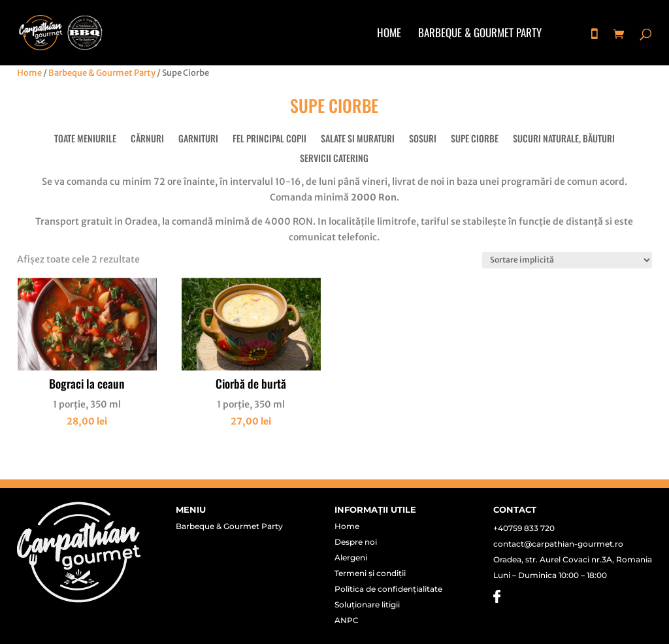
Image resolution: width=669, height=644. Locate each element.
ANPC (347, 620)
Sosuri (423, 139)
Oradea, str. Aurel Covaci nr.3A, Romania (573, 559)
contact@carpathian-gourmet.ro (558, 544)
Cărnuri (147, 139)
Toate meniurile (85, 139)
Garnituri (198, 139)
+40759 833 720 (524, 528)
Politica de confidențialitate (388, 589)
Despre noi (356, 542)
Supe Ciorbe (475, 139)
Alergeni (351, 558)
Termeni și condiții (370, 573)
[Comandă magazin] (567, 260)
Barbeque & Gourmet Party (480, 34)
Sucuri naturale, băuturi (564, 139)
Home (389, 34)
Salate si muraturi (358, 139)
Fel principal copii (269, 139)
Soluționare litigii (367, 605)
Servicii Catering (334, 159)
